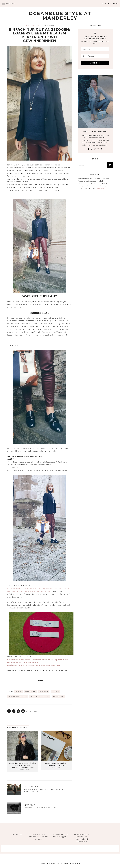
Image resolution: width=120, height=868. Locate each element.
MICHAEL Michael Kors (18, 697)
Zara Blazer (58, 697)
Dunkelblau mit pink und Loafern (24, 662)
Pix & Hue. (76, 863)
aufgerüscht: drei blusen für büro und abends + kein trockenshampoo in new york (23, 765)
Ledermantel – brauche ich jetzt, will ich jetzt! (38, 837)
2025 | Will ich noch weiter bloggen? (60, 835)
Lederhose (44, 692)
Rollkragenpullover (40, 697)
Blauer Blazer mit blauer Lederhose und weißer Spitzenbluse (38, 660)
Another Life (17, 834)
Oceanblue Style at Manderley (60, 16)
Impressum (100, 188)
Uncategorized (32, 26)
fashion (18, 692)
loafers (55, 692)
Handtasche (30, 692)
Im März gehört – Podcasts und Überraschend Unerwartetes (82, 838)
